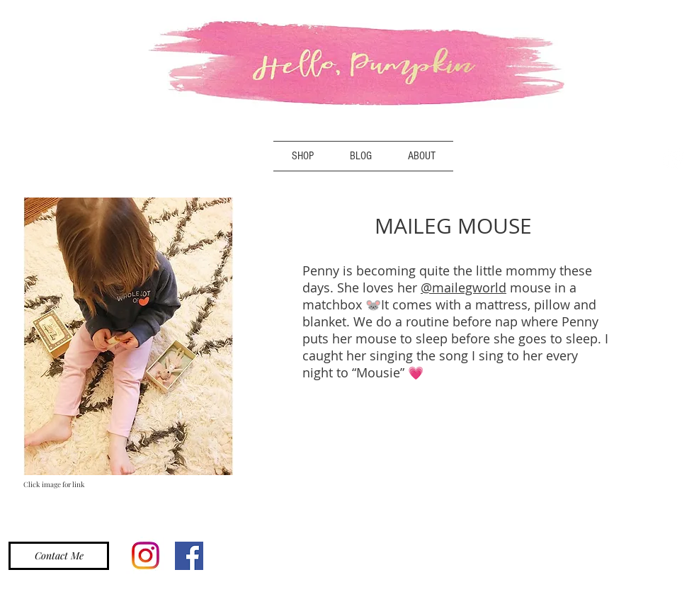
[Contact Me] (59, 556)
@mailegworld (463, 287)
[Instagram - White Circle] (673, 159)
